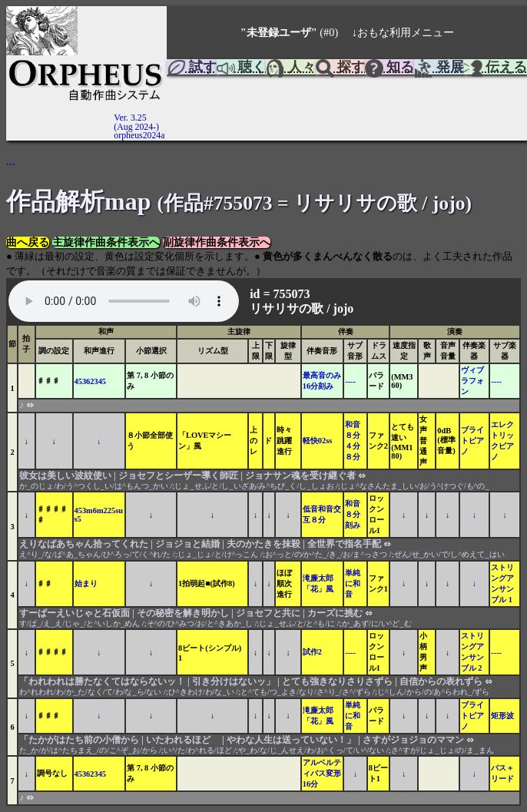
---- (350, 381)
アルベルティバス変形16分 (322, 773)
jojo (344, 308)
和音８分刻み (353, 514)
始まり (86, 583)
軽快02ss (317, 441)
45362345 (91, 381)
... (11, 161)
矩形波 (502, 716)
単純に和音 (353, 583)
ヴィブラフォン (472, 381)
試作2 (312, 652)
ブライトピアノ (472, 441)
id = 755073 (281, 294)
